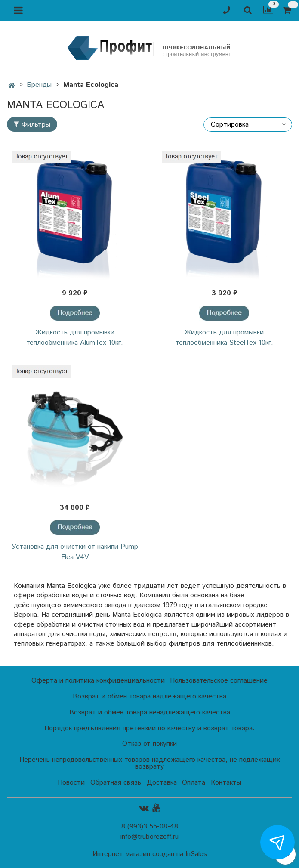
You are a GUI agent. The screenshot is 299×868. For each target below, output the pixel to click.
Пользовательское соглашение (219, 681)
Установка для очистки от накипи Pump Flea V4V (75, 552)
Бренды (39, 85)
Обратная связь (116, 783)
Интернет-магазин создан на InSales (150, 854)
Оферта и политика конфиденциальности (98, 681)
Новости (71, 783)
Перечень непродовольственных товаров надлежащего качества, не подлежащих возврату (150, 763)
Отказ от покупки (149, 744)
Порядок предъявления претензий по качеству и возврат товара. (149, 728)
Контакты (226, 783)
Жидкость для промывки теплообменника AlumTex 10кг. (75, 338)
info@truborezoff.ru (149, 837)
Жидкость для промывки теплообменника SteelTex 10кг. (224, 338)
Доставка (162, 783)
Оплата (194, 783)
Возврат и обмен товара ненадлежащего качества (150, 712)
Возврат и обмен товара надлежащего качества (149, 697)
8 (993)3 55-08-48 (150, 826)
